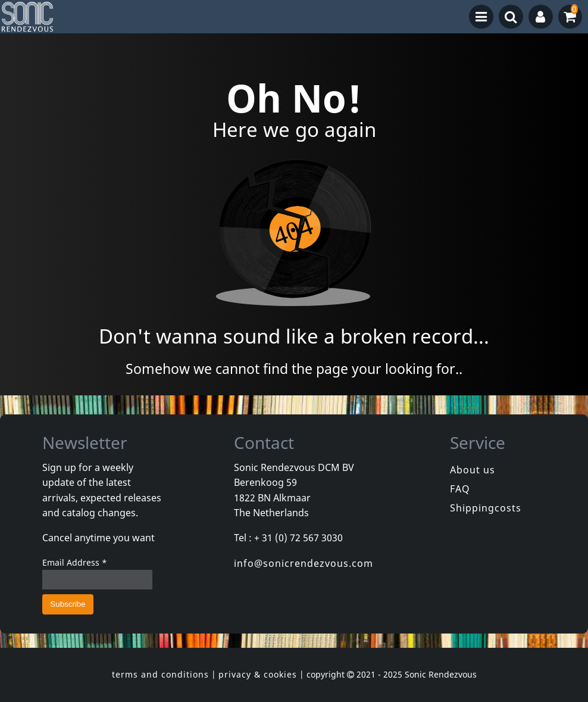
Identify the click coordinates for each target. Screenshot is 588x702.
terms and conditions (160, 674)
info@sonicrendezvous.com (304, 563)
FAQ (460, 489)
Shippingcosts (486, 508)
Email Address (75, 562)
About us (473, 470)
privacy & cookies (258, 674)
